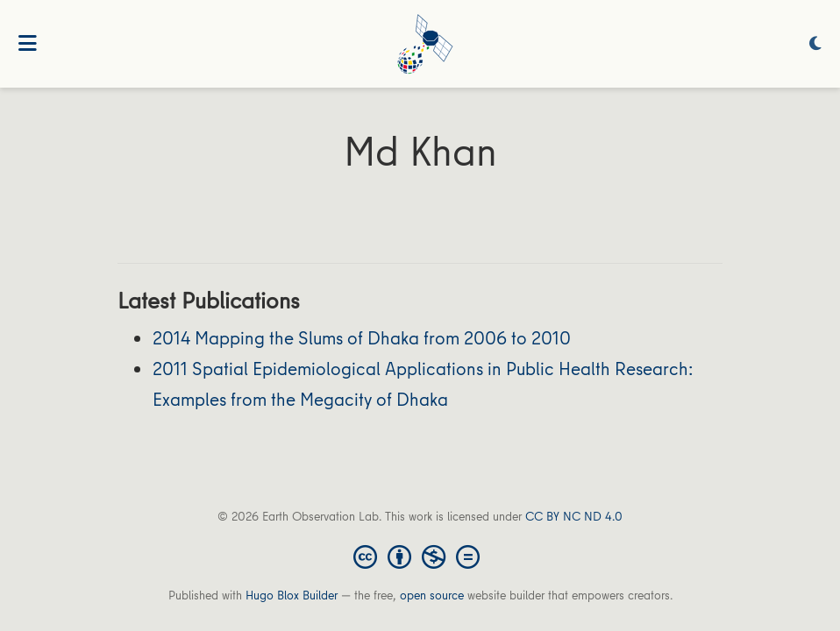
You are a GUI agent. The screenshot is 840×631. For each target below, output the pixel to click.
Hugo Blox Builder (292, 595)
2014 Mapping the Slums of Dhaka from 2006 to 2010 (362, 338)
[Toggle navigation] (28, 44)
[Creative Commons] (420, 556)
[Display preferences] (815, 44)
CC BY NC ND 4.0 (574, 516)
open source (432, 595)
